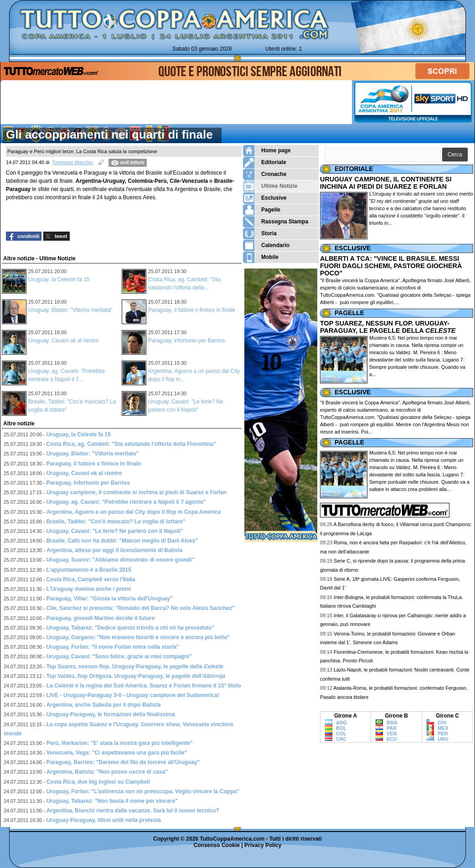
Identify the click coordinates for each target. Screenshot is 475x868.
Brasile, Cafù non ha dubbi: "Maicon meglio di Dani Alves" (122, 541)
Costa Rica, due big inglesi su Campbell (98, 782)
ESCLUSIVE (353, 248)
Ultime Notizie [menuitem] (270, 186)
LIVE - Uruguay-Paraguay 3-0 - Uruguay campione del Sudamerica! (133, 695)
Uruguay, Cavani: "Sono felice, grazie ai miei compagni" (119, 656)
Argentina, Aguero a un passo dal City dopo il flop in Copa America (134, 512)
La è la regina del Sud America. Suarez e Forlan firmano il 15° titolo (144, 686)
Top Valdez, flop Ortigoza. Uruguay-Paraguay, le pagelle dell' (136, 676)
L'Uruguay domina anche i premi (89, 589)
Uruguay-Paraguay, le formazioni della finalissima (111, 714)
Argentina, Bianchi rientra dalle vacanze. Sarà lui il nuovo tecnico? (133, 811)
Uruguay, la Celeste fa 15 (59, 279)
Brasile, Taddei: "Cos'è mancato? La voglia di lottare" (116, 522)
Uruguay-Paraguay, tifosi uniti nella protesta (104, 820)
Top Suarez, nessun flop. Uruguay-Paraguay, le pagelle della (135, 666)
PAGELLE (349, 313)
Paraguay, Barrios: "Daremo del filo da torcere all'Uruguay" (123, 762)
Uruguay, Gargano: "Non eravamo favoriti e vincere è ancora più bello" (138, 637)
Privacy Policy (263, 845)
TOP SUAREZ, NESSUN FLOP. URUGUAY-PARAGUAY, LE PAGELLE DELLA (388, 327)
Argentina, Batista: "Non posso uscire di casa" (107, 772)
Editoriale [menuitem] (265, 163)
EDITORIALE (354, 169)
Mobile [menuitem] (261, 257)
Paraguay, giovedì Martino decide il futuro (101, 618)
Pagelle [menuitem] (262, 210)
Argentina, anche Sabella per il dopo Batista (104, 705)
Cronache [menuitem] (265, 174)
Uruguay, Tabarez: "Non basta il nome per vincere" (112, 801)
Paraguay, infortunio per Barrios (187, 341)
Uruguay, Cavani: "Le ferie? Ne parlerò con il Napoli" (115, 531)
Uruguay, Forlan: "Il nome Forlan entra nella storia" (113, 647)
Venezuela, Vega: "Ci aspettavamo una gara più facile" (117, 753)
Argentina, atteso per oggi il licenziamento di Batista (115, 550)
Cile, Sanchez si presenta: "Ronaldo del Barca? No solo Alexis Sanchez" (141, 608)
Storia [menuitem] (260, 234)
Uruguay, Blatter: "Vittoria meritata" (70, 310)
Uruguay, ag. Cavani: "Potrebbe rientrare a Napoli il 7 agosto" (126, 502)
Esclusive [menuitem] (265, 198)
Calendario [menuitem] (266, 245)
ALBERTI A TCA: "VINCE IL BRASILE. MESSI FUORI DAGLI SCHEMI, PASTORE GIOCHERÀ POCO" (391, 266)
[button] (455, 155)
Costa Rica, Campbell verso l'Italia (91, 579)
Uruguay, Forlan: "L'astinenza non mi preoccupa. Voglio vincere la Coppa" (143, 791)
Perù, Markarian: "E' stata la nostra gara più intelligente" (120, 743)
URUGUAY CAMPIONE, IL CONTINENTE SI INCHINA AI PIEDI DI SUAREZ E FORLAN (386, 183)
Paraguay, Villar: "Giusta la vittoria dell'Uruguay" (110, 599)
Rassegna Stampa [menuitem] (276, 222)
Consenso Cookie (217, 845)
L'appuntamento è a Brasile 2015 (89, 570)
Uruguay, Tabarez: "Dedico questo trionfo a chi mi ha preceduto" (130, 628)
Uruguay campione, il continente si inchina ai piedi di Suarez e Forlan (137, 492)
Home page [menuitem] (267, 151)
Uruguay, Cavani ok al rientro (64, 341)
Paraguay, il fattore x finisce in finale (192, 310)
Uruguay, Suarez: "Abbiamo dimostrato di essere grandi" (121, 560)
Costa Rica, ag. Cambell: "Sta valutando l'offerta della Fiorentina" (131, 444)
